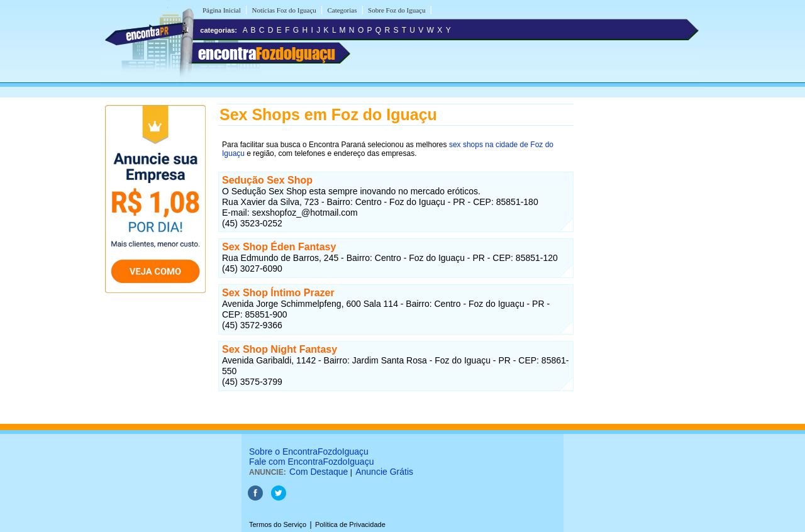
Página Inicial (222, 10)
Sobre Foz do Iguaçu (397, 10)
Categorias (342, 10)
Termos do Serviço (278, 524)
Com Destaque (319, 472)
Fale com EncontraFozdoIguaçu (311, 462)
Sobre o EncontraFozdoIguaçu (309, 452)
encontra (267, 53)
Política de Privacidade (350, 524)
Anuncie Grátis (384, 472)
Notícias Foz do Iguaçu (284, 10)
